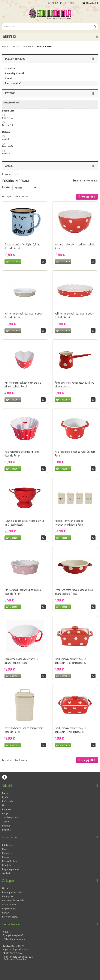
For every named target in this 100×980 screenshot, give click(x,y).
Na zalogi (7, 125)
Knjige (5, 813)
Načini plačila (8, 896)
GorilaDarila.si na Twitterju (10, 777)
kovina (6, 154)
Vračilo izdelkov (9, 905)
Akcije (9, 166)
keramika (7, 146)
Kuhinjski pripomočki (15, 73)
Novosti (6, 849)
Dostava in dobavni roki (13, 900)
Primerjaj (43, 261)
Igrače (5, 797)
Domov (5, 46)
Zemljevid (7, 873)
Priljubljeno (7, 853)
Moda (5, 805)
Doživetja (6, 830)
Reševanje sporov (10, 917)
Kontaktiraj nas (55, 3)
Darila (5, 793)
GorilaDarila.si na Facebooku (4, 777)
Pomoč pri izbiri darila (12, 892)
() (92, 3)
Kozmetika (7, 809)
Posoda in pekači (13, 83)
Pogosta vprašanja (11, 869)
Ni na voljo (8, 118)
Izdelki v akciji (8, 845)
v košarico (15, 261)
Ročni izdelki (8, 801)
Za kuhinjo (28, 46)
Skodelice (10, 68)
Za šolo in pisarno (10, 818)
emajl (6, 139)
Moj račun (7, 888)
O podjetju (7, 865)
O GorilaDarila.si (9, 861)
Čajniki (8, 78)
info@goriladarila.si (20, 950)
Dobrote (6, 826)
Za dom (16, 46)
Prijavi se (73, 3)
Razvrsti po (7, 187)
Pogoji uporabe (9, 909)
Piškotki (6, 913)
